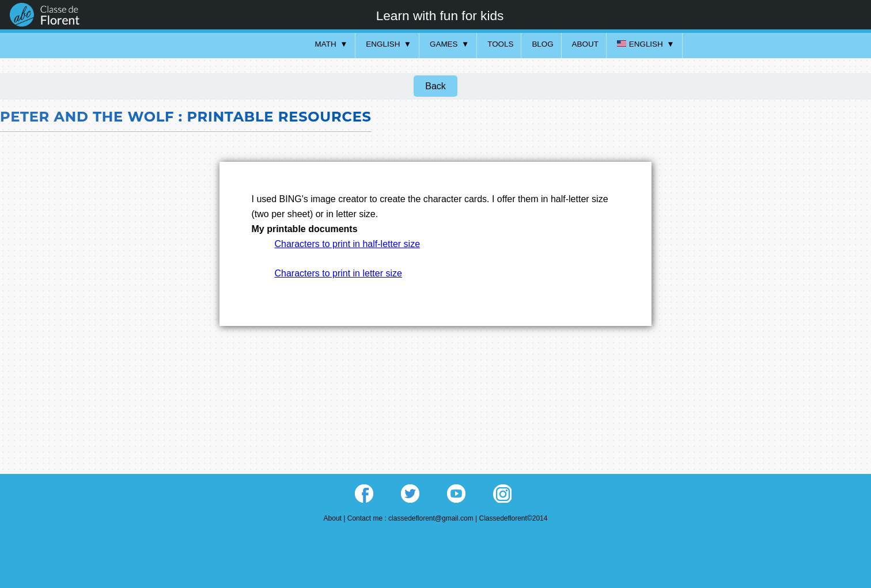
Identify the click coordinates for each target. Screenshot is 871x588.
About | (336, 518)
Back (435, 86)
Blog (542, 44)
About (585, 44)
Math (326, 44)
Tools (500, 44)
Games (444, 44)
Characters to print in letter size (338, 273)
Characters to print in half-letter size (348, 244)
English (383, 44)
